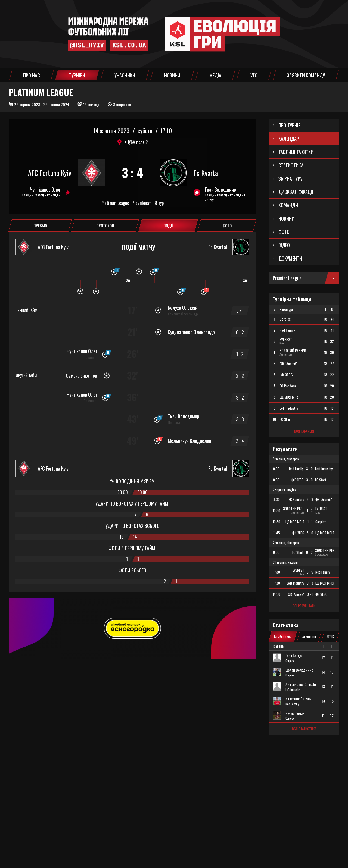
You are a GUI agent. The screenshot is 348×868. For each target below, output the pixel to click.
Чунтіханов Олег (45, 189)
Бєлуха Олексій (183, 308)
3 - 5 (310, 572)
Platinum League (115, 203)
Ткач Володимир (220, 189)
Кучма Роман (295, 713)
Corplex (290, 661)
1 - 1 (310, 522)
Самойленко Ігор (81, 375)
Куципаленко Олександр (191, 332)
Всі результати (304, 606)
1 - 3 (310, 510)
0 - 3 (309, 552)
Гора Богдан (294, 656)
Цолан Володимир (299, 670)
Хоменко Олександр (183, 314)
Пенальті (90, 357)
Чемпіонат (142, 203)
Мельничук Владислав (189, 441)
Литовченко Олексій (301, 684)
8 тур (159, 203)
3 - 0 (309, 469)
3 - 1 (310, 594)
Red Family (292, 704)
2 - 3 (310, 499)
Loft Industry (293, 690)
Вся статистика (304, 729)
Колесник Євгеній (299, 699)
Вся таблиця (304, 431)
